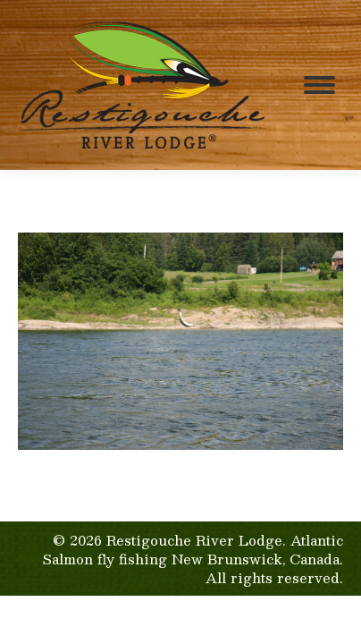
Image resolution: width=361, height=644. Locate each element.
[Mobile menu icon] (319, 85)
